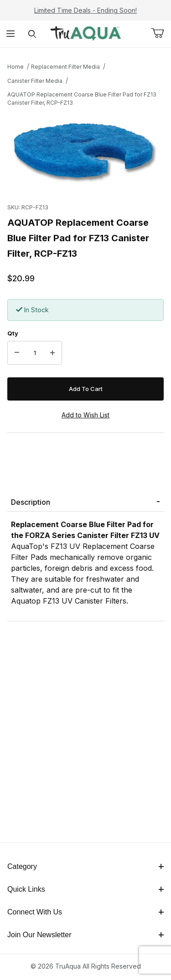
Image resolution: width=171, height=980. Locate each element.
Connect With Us (85, 912)
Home (16, 67)
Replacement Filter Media (65, 67)
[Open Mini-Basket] (161, 33)
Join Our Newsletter (85, 935)
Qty (13, 333)
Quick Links (85, 889)
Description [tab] (31, 502)
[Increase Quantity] (52, 353)
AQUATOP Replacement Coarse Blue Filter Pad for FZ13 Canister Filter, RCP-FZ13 (82, 99)
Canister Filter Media (35, 81)
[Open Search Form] (32, 34)
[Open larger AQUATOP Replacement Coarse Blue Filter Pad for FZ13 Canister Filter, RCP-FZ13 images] (85, 152)
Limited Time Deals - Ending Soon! (85, 10)
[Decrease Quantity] (17, 353)
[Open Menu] (11, 34)
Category (85, 866)
